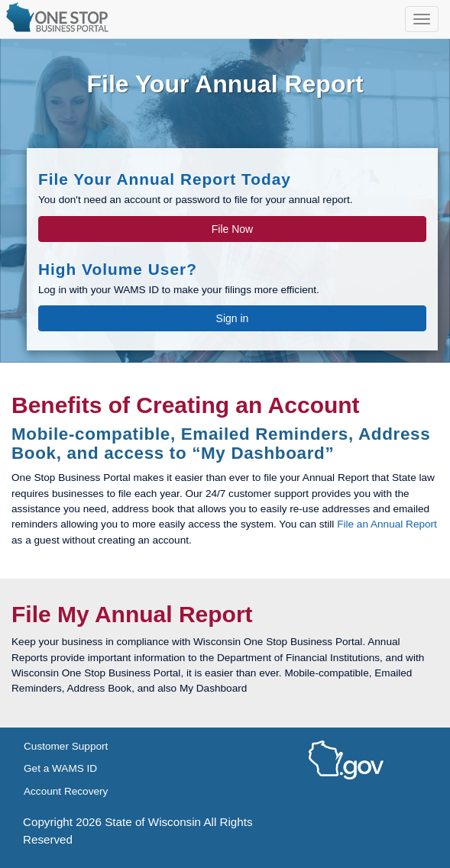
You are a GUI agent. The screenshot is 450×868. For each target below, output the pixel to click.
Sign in (233, 318)
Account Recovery (66, 791)
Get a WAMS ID (60, 768)
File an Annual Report (387, 524)
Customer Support (66, 746)
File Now (232, 229)
